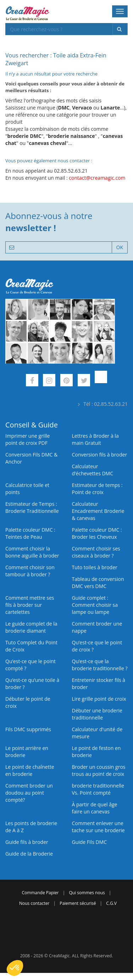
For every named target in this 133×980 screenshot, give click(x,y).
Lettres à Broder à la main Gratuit (95, 439)
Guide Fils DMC (90, 842)
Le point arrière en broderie (27, 752)
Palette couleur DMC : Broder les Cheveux (97, 533)
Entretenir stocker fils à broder (99, 684)
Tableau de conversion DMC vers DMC (98, 583)
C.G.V (111, 903)
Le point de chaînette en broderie (30, 770)
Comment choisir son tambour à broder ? (30, 571)
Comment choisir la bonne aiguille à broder (32, 552)
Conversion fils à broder (100, 455)
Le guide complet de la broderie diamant (31, 627)
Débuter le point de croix (28, 702)
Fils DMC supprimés (28, 729)
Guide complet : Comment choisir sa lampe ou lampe (95, 605)
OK (120, 247)
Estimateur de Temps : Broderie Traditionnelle (32, 507)
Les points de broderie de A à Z (31, 827)
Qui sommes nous (87, 893)
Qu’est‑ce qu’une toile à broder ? (32, 684)
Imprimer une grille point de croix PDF (27, 439)
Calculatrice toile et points (27, 489)
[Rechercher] (120, 29)
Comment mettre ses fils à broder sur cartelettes (30, 605)
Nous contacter (34, 903)
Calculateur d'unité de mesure (97, 733)
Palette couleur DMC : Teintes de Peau (30, 533)
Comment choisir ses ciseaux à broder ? (96, 552)
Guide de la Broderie (29, 854)
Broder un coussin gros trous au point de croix (99, 770)
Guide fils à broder (27, 842)
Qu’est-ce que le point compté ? (31, 665)
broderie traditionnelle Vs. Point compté (98, 789)
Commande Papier (40, 893)
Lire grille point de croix (99, 699)
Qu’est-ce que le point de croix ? (97, 646)
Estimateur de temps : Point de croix (97, 489)
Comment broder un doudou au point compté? (29, 793)
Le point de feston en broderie (96, 752)
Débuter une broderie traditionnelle (97, 714)
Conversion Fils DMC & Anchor (31, 458)
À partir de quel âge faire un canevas (95, 808)
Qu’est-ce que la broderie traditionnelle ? (100, 665)
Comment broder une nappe (97, 627)
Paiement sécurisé (78, 903)
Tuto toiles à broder (95, 567)
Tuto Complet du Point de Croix (31, 646)
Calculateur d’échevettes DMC (93, 470)
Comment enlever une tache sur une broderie (98, 827)
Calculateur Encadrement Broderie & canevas (98, 511)
